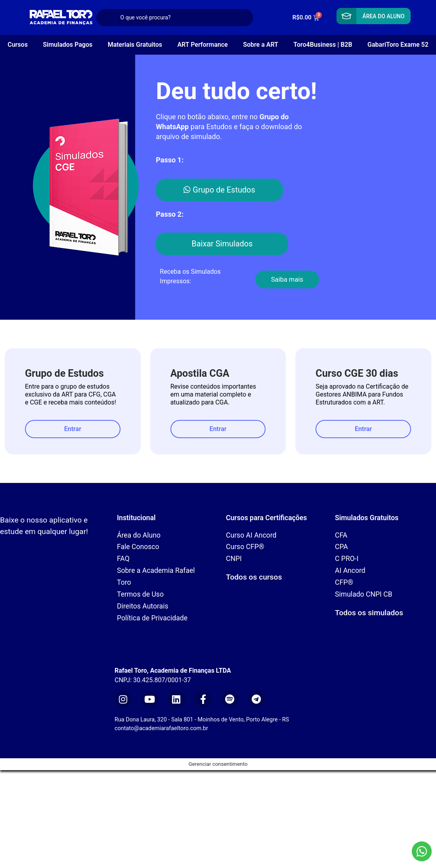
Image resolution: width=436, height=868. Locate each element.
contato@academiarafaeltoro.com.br (161, 728)
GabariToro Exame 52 (398, 45)
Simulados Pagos (68, 45)
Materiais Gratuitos (135, 45)
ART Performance (202, 45)
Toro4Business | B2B (323, 45)
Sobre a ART (261, 45)
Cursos (18, 45)
